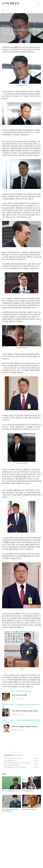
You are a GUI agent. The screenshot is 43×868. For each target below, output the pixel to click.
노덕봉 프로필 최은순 (9, 810)
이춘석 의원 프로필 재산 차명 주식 (13, 808)
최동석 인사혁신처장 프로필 (11, 814)
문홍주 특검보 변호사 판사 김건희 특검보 (14, 816)
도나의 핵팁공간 (11, 4)
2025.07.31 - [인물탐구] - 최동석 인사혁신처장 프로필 (17, 716)
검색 (36, 4)
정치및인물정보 (8, 804)
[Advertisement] (21, 499)
